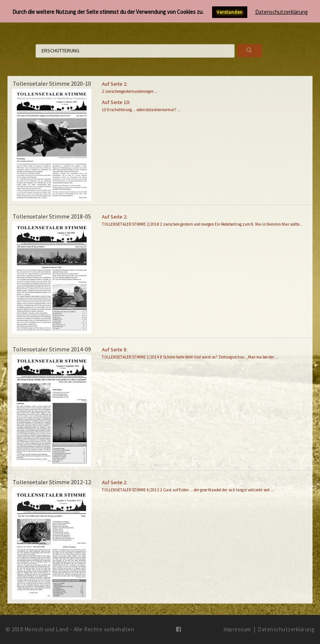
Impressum (237, 629)
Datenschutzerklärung (286, 629)
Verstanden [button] (230, 12)
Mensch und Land (46, 629)
